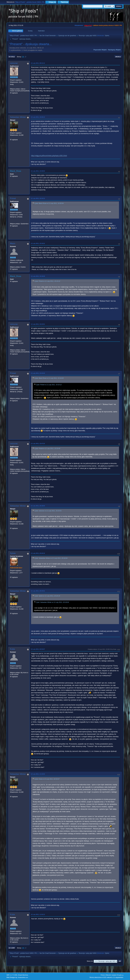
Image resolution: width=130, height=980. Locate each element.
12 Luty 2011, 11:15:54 (38, 774)
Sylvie (107, 36)
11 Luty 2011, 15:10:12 (38, 198)
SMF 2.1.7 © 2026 (12, 975)
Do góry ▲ (120, 975)
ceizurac (14, 63)
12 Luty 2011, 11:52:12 (38, 914)
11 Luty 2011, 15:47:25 (38, 444)
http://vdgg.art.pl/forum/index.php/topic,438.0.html (49, 156)
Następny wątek (114, 50)
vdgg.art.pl (88, 25)
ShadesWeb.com (23, 977)
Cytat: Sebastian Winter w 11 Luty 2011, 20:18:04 (51, 558)
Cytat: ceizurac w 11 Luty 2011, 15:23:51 (48, 511)
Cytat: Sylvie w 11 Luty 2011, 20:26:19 (47, 596)
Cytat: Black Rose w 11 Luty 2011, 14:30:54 (49, 204)
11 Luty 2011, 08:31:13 (38, 63)
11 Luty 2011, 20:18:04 (38, 506)
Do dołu (12, 57)
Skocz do (90, 961)
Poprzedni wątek (100, 50)
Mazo (13, 243)
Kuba (12, 649)
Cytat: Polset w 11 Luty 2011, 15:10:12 (47, 281)
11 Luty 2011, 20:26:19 (38, 553)
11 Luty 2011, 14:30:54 (38, 171)
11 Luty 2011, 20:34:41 (38, 591)
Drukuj (118, 57)
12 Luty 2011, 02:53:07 (38, 649)
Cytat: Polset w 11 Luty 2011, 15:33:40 (47, 449)
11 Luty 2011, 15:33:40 (38, 373)
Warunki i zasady (111, 975)
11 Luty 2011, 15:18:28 (38, 276)
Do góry (12, 948)
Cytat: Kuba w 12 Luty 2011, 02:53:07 (47, 779)
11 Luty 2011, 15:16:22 (38, 243)
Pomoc (103, 975)
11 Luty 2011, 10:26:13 (38, 117)
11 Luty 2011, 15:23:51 (38, 324)
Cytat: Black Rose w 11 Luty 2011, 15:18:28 (49, 378)
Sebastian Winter (18, 117)
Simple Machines (23, 975)
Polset (13, 198)
